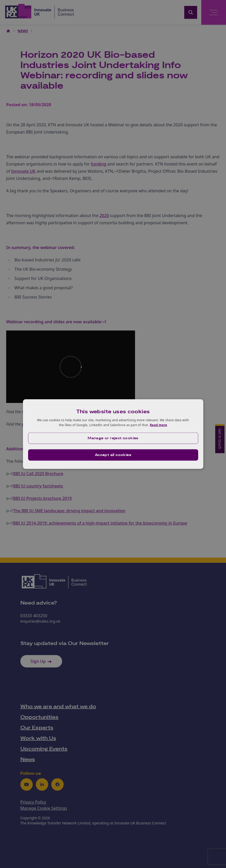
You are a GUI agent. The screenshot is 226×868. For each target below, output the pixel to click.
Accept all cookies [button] (113, 455)
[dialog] (113, 434)
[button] (113, 438)
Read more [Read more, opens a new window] (158, 425)
